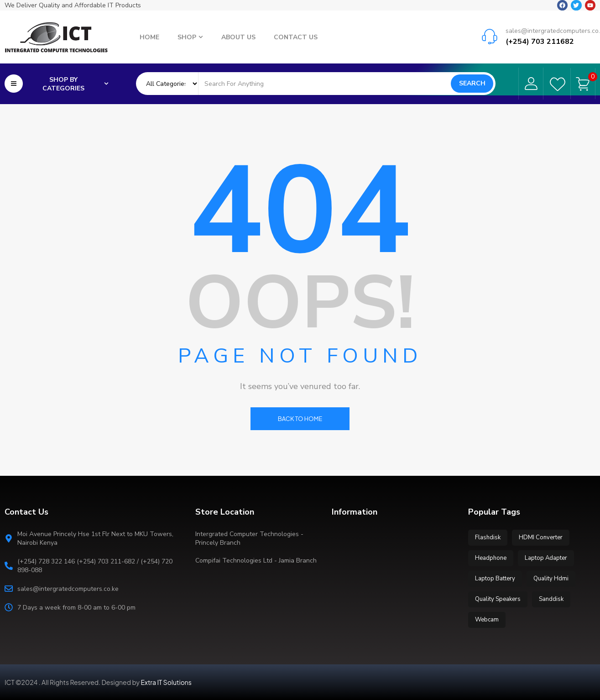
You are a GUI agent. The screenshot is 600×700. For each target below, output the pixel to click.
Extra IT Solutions (166, 682)
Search (472, 83)
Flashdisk (488, 537)
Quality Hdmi (551, 579)
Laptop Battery (495, 579)
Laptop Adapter (546, 558)
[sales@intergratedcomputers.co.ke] (490, 36)
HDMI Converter (541, 537)
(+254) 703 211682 (540, 41)
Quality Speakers (498, 599)
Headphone (491, 558)
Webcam (487, 620)
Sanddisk (551, 599)
